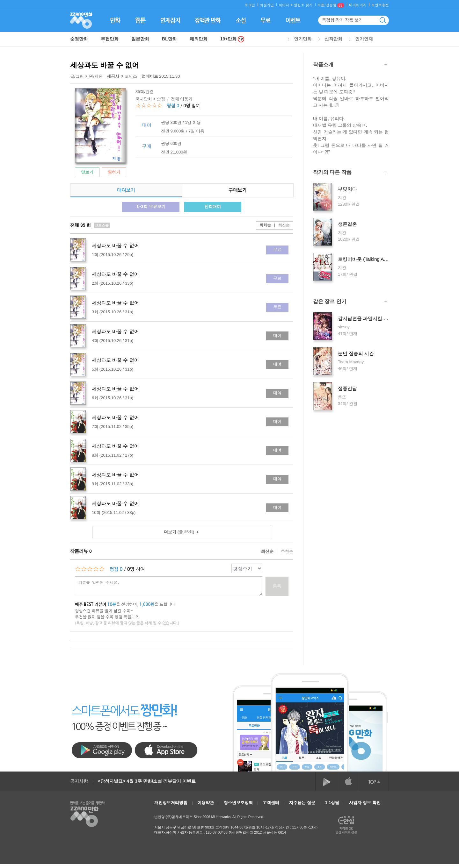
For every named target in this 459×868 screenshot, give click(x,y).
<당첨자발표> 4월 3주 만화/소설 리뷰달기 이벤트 (147, 781)
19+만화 (232, 39)
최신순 (280, 225)
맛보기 (87, 172)
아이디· (284, 5)
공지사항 (79, 781)
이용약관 (206, 803)
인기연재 (364, 39)
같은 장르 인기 (350, 302)
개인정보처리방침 (171, 803)
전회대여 (213, 206)
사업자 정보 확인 (365, 803)
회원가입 (267, 5)
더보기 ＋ (182, 532)
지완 (89, 76)
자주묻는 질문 (302, 803)
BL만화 (169, 39)
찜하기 (114, 172)
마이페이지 (358, 5)
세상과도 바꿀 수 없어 (105, 65)
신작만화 (333, 39)
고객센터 (271, 803)
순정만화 (79, 39)
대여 (277, 335)
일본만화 (140, 39)
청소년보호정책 (238, 803)
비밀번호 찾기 (302, 5)
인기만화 (303, 39)
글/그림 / (86, 76)
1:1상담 (332, 803)
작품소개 (350, 65)
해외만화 (199, 39)
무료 (277, 249)
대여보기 (126, 190)
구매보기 (237, 190)
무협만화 (110, 39)
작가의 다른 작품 (350, 173)
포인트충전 (380, 5)
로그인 (250, 5)
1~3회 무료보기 (151, 206)
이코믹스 (122, 76)
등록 (277, 586)
